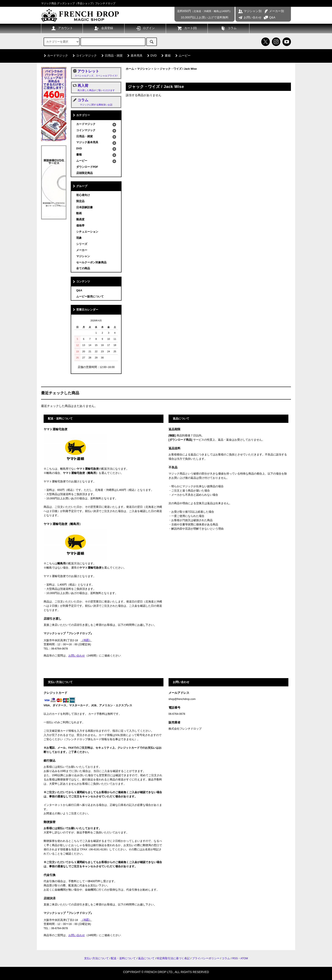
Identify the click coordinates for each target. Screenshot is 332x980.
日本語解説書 (84, 207)
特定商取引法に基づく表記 (173, 958)
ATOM (244, 958)
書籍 (165, 56)
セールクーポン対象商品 (91, 262)
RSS (235, 958)
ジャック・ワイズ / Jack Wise (178, 69)
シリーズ (82, 244)
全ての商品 (83, 268)
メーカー (82, 250)
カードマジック (55, 56)
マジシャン (144, 69)
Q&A (269, 17)
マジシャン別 (250, 11)
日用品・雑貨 (111, 56)
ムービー (182, 56)
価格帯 (80, 226)
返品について (146, 958)
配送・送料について (123, 958)
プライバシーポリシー (206, 958)
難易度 (80, 219)
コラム (228, 28)
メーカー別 (274, 11)
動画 (79, 213)
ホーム (130, 69)
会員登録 (104, 28)
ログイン (145, 28)
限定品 (80, 201)
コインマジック (84, 56)
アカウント (62, 28)
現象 (79, 238)
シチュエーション (87, 232)
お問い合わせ (250, 17)
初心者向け (83, 195)
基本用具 (134, 56)
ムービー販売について (90, 297)
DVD (151, 56)
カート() (187, 28)
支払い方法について (96, 958)
